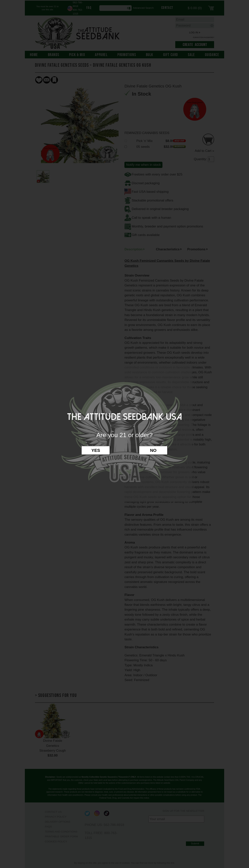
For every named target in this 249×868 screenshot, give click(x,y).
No (153, 450)
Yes (96, 450)
